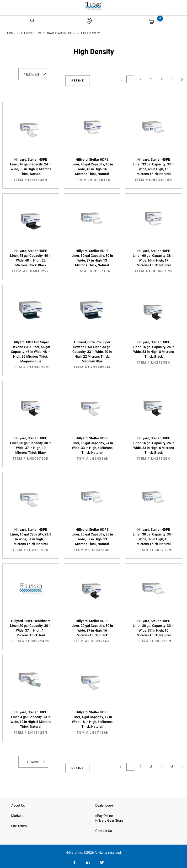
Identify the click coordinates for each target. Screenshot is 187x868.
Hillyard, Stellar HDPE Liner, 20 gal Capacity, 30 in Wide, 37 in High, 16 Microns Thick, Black (92, 631)
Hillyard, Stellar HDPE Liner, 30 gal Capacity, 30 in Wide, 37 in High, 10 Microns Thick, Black (31, 448)
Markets (17, 816)
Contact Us (104, 831)
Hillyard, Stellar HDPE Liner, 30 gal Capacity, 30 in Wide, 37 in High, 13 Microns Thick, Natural (92, 261)
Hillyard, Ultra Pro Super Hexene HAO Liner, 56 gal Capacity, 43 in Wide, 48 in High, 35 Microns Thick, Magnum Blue (31, 355)
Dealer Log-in (105, 805)
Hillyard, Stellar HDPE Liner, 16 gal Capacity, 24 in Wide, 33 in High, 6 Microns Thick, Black (153, 448)
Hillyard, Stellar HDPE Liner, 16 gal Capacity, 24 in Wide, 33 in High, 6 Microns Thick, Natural (92, 448)
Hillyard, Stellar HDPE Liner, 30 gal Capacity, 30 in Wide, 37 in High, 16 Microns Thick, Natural (153, 631)
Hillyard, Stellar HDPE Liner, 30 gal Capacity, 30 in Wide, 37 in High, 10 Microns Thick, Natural (153, 540)
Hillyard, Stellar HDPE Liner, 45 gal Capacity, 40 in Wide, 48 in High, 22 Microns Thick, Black (31, 261)
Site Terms (19, 826)
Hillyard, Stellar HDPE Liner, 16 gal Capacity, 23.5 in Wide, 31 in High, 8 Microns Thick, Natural (31, 540)
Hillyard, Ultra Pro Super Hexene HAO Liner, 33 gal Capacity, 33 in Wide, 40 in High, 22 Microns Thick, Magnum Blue (92, 355)
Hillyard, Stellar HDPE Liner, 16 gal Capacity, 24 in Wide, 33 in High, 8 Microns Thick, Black (153, 352)
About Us (18, 805)
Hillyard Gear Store (109, 821)
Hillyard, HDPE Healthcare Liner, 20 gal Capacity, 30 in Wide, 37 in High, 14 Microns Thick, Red (31, 631)
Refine (78, 81)
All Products (31, 33)
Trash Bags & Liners (61, 33)
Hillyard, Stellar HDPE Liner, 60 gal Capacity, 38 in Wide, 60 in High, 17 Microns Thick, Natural (153, 261)
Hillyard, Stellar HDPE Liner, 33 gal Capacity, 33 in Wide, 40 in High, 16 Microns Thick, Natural (153, 170)
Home (11, 33)
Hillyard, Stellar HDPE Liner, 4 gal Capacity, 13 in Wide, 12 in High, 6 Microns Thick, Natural (31, 722)
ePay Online (104, 816)
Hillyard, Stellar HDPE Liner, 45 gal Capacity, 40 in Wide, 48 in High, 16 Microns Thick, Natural (92, 170)
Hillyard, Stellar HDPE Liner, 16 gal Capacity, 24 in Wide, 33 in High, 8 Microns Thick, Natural (31, 170)
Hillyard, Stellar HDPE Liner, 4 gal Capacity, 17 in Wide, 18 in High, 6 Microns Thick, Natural (92, 722)
